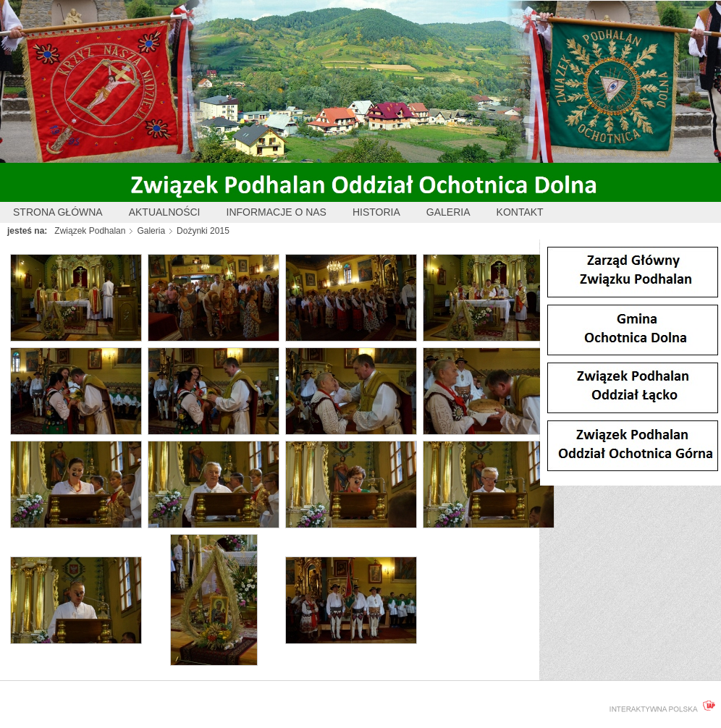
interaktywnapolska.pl (659, 706)
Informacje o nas (277, 212)
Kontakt (520, 212)
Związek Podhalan (90, 231)
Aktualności (165, 212)
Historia (376, 212)
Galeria (448, 212)
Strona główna (58, 212)
